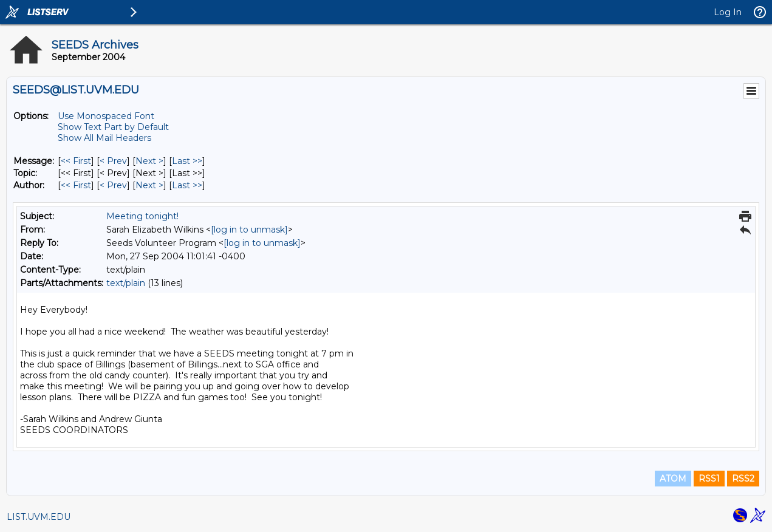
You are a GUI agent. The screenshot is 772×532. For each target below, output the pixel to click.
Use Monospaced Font (106, 116)
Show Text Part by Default (113, 127)
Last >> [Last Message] (187, 161)
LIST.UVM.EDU (39, 517)
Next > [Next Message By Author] (149, 185)
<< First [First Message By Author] (76, 185)
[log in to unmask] (249, 230)
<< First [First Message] (76, 161)
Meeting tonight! (142, 216)
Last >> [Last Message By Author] (187, 185)
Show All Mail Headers (104, 138)
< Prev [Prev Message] (113, 161)
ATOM (673, 479)
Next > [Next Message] (149, 161)
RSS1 (709, 479)
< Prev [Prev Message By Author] (113, 185)
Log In (728, 12)
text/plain (126, 283)
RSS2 (743, 479)
